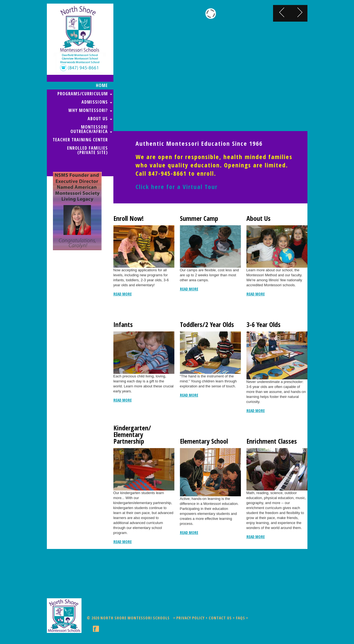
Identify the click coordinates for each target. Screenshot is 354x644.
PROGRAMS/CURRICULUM (83, 94)
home (102, 85)
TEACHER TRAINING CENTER (80, 140)
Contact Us (220, 618)
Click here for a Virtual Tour (177, 186)
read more (123, 294)
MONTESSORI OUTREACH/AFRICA (89, 129)
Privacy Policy (190, 618)
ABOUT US (98, 119)
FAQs (240, 618)
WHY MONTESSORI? (88, 110)
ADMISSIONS (95, 102)
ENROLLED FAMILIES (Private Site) (87, 150)
